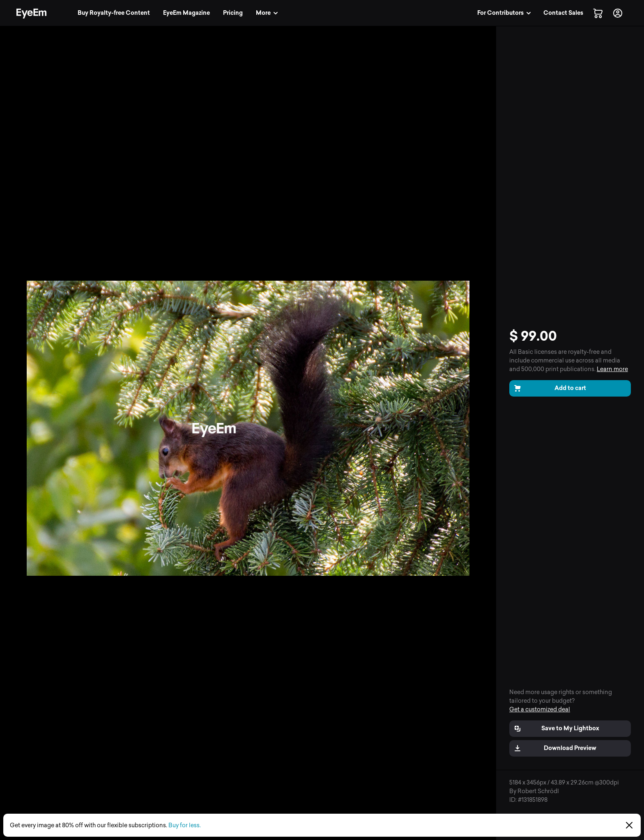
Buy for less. (185, 825)
